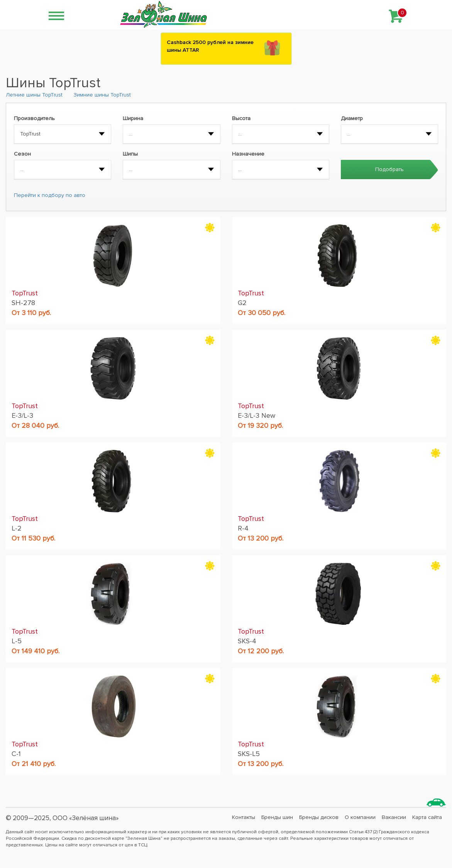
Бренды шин (277, 817)
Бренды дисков (319, 817)
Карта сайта (427, 817)
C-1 (16, 754)
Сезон (22, 154)
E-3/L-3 (22, 415)
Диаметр (352, 118)
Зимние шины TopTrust (102, 95)
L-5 (17, 641)
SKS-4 (247, 641)
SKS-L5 (249, 754)
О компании (360, 817)
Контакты (244, 817)
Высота (241, 118)
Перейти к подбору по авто (50, 195)
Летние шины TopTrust (34, 95)
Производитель (34, 118)
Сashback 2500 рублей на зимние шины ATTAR (210, 46)
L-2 (17, 528)
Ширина (133, 118)
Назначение (248, 154)
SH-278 (23, 303)
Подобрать (389, 169)
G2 (242, 303)
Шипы (130, 154)
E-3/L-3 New (256, 415)
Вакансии (394, 817)
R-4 (243, 528)
